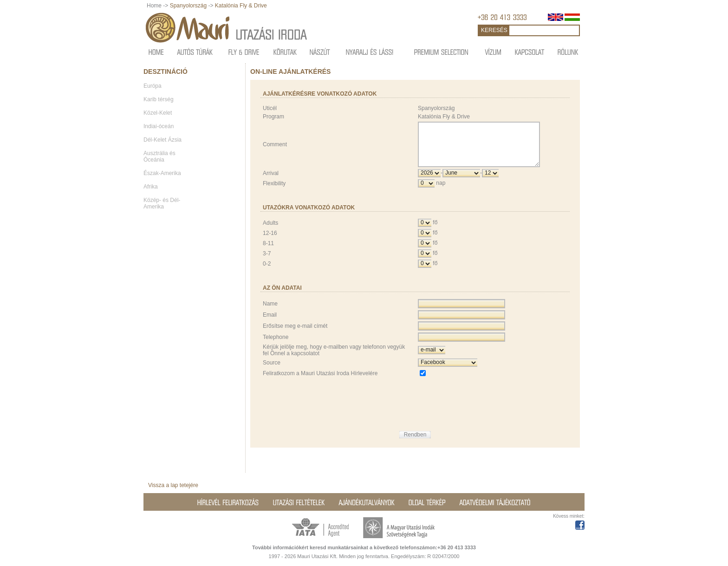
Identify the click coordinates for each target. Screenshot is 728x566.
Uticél (270, 108)
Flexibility (274, 192)
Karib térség (159, 99)
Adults (270, 231)
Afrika (151, 187)
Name (270, 312)
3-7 (267, 262)
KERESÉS (494, 30)
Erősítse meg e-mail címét (295, 334)
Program (273, 117)
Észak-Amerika (162, 173)
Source (272, 371)
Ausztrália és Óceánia (159, 156)
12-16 (270, 241)
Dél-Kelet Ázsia (162, 140)
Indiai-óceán (159, 126)
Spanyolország (188, 6)
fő (435, 231)
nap (441, 191)
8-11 (268, 252)
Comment (275, 149)
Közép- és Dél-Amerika (162, 203)
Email (270, 323)
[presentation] (488, 406)
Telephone (276, 345)
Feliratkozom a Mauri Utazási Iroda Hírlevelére (320, 382)
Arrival (271, 182)
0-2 (267, 272)
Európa (153, 86)
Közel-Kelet (158, 113)
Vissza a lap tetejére (173, 485)
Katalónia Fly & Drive (241, 6)
